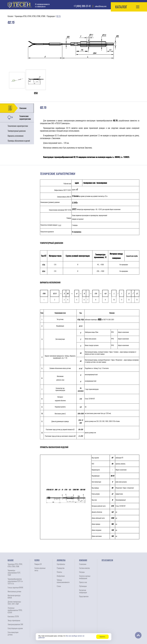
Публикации (83, 586)
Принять (102, 637)
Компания (83, 560)
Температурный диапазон (17, 131)
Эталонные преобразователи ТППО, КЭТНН (15, 610)
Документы (61, 560)
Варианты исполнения (16, 136)
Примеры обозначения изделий (19, 141)
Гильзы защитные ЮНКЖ (15, 588)
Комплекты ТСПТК (13, 617)
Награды (82, 572)
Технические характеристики (25, 118)
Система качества (84, 568)
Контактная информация (83, 591)
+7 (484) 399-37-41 (82, 6)
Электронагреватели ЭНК (15, 624)
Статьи (59, 586)
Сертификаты (61, 564)
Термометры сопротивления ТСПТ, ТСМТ (14, 573)
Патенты (59, 572)
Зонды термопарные (14, 620)
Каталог (10, 16)
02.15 (59, 16)
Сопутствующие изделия (15, 628)
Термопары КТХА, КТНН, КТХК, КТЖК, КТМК (30, 16)
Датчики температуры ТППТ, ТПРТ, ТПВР (14, 603)
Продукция (51, 16)
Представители (84, 596)
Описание (23, 108)
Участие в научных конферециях (85, 577)
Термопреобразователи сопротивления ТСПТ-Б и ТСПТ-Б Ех (15, 581)
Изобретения (61, 576)
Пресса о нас (83, 582)
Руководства (61, 568)
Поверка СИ (38, 564)
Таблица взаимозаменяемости (63, 581)
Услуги (37, 560)
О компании (83, 564)
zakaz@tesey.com (101, 6)
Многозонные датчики (14, 591)
